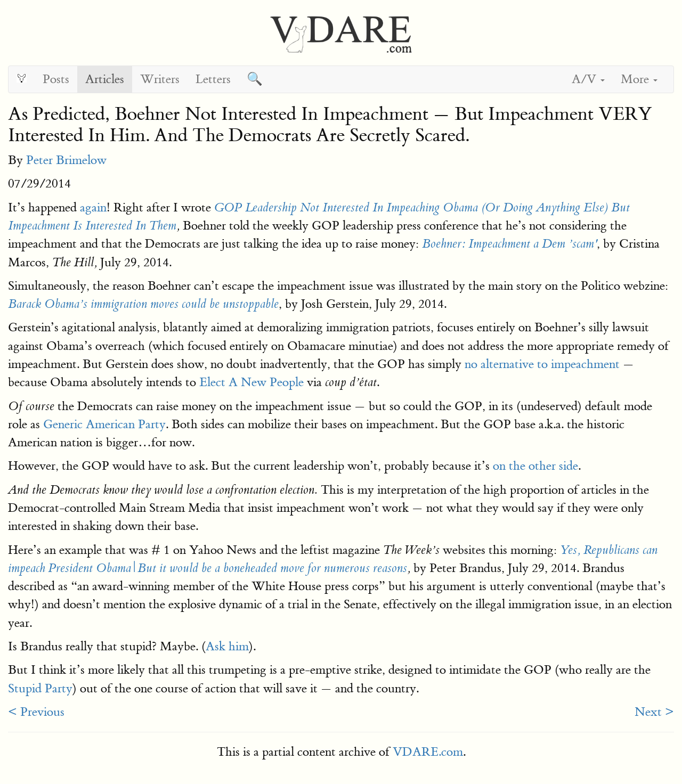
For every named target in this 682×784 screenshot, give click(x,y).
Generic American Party (104, 424)
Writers (160, 79)
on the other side (535, 466)
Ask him (227, 646)
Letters (213, 79)
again (93, 207)
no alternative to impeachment (542, 364)
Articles (105, 79)
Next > (654, 712)
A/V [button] (588, 79)
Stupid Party (40, 688)
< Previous (36, 712)
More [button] (639, 79)
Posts (56, 79)
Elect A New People (251, 382)
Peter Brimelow (66, 160)
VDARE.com (428, 752)
